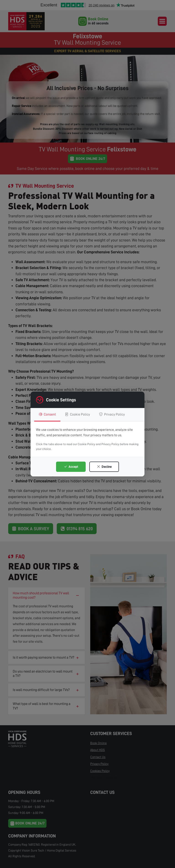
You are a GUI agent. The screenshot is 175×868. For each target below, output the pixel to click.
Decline (104, 467)
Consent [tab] (47, 414)
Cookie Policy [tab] (77, 414)
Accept (71, 467)
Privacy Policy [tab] (112, 414)
